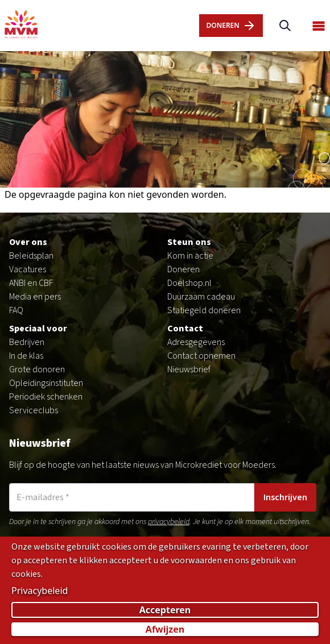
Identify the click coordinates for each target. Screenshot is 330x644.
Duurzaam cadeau (201, 297)
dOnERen (231, 26)
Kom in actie (190, 256)
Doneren (183, 269)
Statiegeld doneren (204, 310)
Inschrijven (285, 497)
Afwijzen (165, 630)
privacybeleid (169, 522)
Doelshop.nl (189, 283)
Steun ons (189, 242)
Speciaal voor (38, 329)
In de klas (26, 356)
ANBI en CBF (31, 283)
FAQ (16, 310)
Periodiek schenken (46, 397)
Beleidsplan (31, 256)
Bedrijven (27, 342)
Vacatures (28, 269)
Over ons (28, 242)
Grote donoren (37, 369)
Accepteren (165, 610)
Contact (185, 329)
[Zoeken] (285, 26)
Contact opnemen (201, 356)
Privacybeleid (40, 591)
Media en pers (35, 297)
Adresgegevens (196, 342)
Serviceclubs (34, 410)
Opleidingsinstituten (46, 383)
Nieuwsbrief (189, 369)
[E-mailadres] (132, 497)
